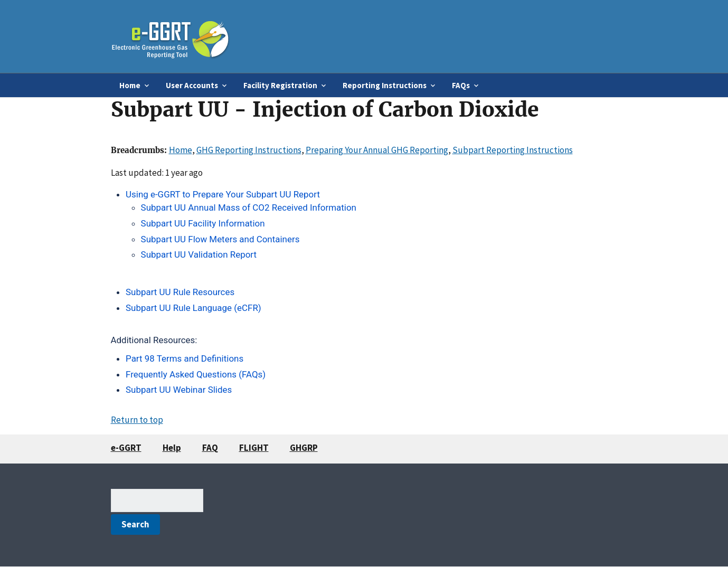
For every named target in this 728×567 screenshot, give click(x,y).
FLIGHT (254, 448)
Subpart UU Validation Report (199, 254)
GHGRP (304, 448)
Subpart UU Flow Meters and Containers (220, 239)
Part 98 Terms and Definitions (185, 358)
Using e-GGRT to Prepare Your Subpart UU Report (223, 194)
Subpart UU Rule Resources (181, 292)
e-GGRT (126, 448)
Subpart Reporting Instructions (513, 150)
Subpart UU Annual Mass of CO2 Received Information (249, 207)
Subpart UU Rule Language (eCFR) (193, 308)
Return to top (137, 420)
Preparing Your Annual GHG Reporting (377, 150)
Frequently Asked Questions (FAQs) (196, 374)
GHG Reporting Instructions (249, 150)
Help (172, 448)
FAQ (210, 448)
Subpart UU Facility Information (203, 223)
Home (181, 150)
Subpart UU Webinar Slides (179, 390)
